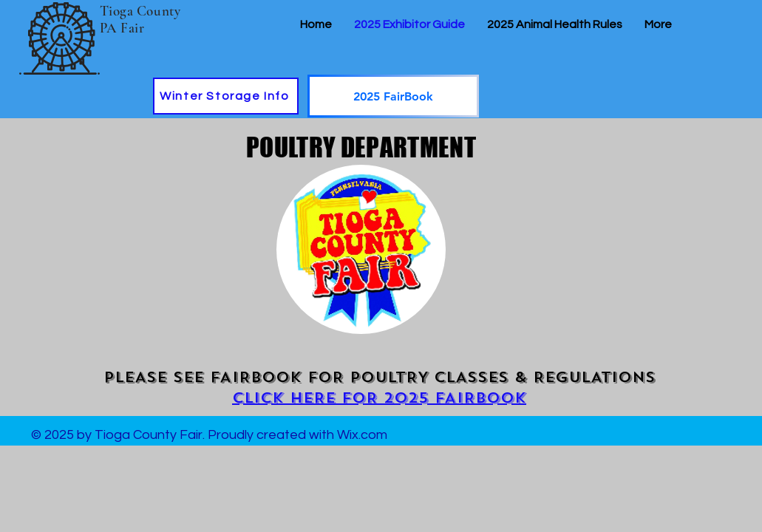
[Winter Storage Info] (226, 96)
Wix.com (362, 435)
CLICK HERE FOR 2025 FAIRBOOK (379, 398)
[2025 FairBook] (393, 96)
